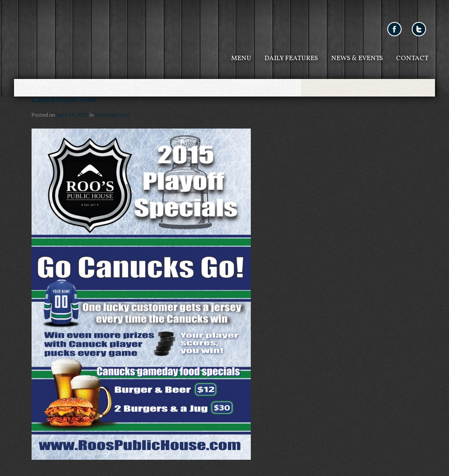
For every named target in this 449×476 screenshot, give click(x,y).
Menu (241, 59)
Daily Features (291, 59)
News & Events (357, 59)
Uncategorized (112, 115)
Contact (412, 59)
